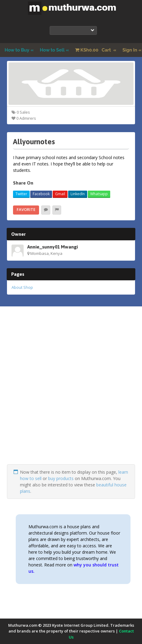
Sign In (130, 50)
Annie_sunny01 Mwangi (53, 247)
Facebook (41, 194)
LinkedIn (78, 194)
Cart (94, 50)
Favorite (26, 209)
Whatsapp (99, 194)
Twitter (21, 194)
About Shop (22, 287)
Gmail (60, 194)
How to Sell (52, 50)
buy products (61, 478)
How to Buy (17, 50)
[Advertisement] (71, 393)
